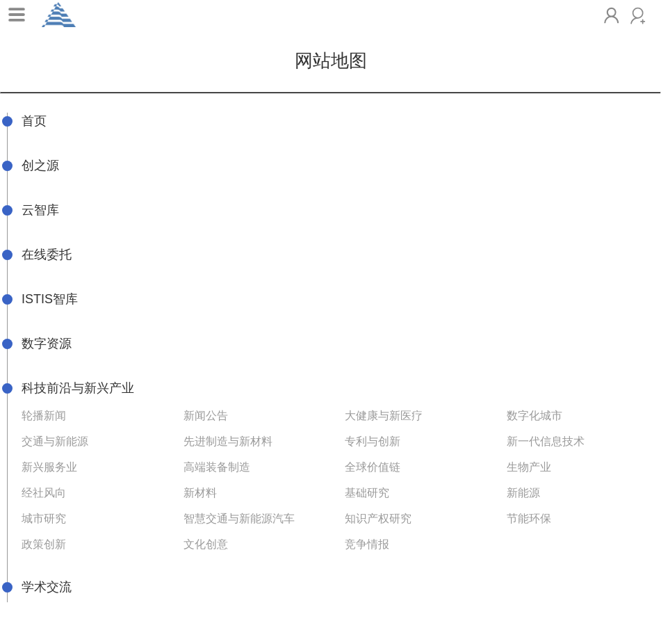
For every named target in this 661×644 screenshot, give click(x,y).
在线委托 (47, 255)
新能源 (523, 493)
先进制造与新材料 (228, 441)
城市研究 (44, 518)
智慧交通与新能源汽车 (239, 518)
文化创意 (206, 544)
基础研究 (367, 493)
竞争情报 (367, 544)
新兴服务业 (49, 467)
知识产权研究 (378, 518)
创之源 (40, 166)
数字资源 (47, 344)
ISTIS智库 (50, 299)
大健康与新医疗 (384, 416)
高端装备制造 (217, 467)
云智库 (40, 210)
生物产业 (529, 467)
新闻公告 (206, 416)
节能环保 (529, 518)
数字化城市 (534, 416)
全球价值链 (373, 467)
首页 (34, 121)
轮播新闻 (44, 416)
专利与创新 (373, 441)
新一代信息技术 (546, 441)
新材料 (200, 493)
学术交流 (47, 587)
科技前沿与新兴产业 (78, 388)
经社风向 (44, 493)
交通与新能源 (55, 441)
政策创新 (44, 544)
